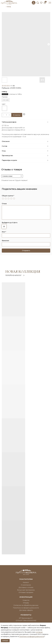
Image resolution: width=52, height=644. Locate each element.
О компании (26, 585)
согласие (39, 632)
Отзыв (4, 204)
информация (26, 597)
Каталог (26, 582)
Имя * (4, 232)
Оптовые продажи (26, 592)
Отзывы (26, 603)
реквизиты (26, 615)
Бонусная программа (26, 590)
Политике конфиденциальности (32, 637)
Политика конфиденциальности (26, 608)
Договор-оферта (26, 610)
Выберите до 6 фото (10, 223)
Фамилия (5, 241)
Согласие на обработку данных (26, 605)
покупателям (26, 579)
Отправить (26, 251)
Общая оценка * (8, 196)
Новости (26, 600)
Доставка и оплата (26, 587)
